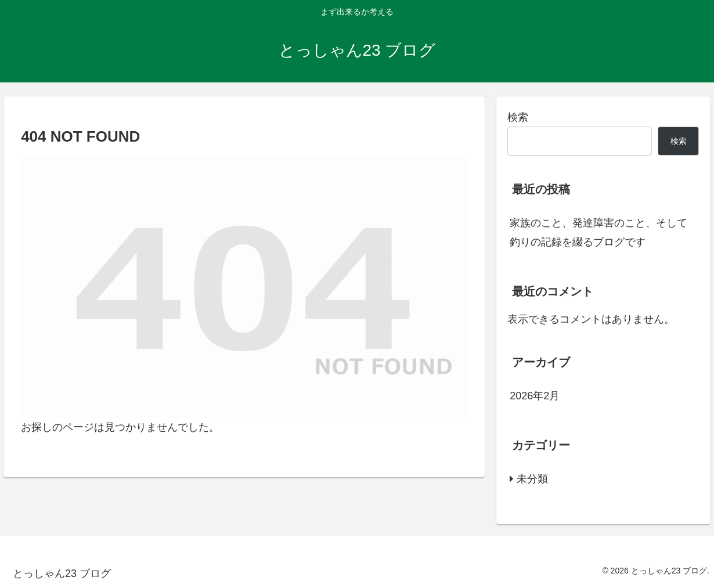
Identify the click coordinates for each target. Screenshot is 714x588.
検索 (518, 117)
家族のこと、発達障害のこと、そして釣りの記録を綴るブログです (598, 232)
